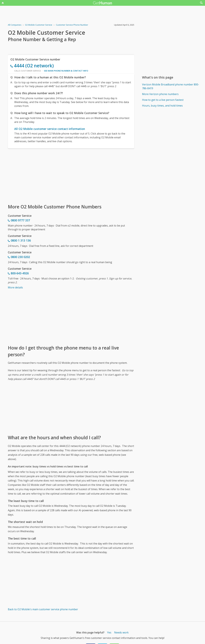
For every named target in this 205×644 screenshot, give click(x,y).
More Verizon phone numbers (160, 94)
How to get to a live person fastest (163, 100)
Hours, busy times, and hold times (162, 106)
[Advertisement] (71, 176)
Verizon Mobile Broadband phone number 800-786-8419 (171, 86)
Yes (109, 632)
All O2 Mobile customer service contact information (50, 129)
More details (15, 287)
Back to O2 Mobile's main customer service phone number (43, 609)
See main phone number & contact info (66, 71)
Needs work (121, 632)
